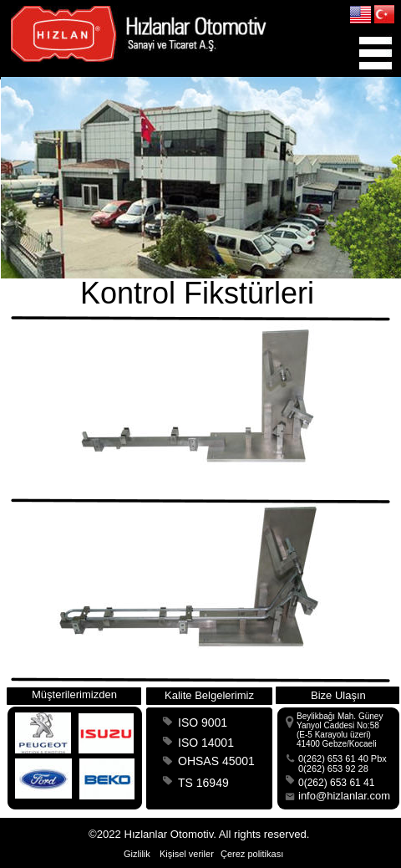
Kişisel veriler (187, 854)
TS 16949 (203, 783)
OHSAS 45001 (216, 761)
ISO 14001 (206, 743)
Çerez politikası (252, 854)
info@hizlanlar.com (344, 796)
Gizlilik (137, 854)
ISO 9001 (203, 722)
